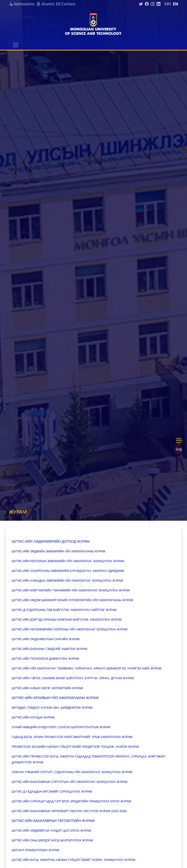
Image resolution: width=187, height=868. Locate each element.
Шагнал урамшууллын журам (36, 850)
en (176, 4)
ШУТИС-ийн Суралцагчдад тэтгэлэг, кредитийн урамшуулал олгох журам (71, 801)
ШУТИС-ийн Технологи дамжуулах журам (45, 659)
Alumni (45, 4)
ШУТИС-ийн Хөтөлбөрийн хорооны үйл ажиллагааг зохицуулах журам (70, 629)
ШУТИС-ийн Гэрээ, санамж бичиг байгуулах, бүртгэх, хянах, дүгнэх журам (73, 678)
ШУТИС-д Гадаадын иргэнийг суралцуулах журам (52, 792)
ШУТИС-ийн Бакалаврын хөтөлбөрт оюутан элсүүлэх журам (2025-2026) (70, 811)
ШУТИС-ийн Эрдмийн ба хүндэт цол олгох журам (51, 831)
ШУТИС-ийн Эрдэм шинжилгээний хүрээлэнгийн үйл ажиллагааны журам (72, 600)
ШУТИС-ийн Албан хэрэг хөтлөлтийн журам (47, 688)
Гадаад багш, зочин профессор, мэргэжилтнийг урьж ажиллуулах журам (72, 737)
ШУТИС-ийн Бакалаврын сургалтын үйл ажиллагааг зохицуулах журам (70, 782)
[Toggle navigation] (16, 45)
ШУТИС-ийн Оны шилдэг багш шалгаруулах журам (52, 840)
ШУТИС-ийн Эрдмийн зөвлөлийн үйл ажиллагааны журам (59, 551)
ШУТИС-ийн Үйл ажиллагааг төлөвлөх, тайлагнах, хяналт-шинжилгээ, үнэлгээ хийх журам (87, 668)
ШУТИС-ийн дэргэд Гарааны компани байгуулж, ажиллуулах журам (67, 620)
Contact (66, 4)
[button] (181, 445)
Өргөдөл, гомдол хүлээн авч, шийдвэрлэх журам (52, 708)
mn (168, 4)
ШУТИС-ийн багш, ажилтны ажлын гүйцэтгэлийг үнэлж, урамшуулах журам (74, 860)
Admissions (22, 4)
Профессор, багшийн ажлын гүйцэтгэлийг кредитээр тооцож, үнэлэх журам (75, 747)
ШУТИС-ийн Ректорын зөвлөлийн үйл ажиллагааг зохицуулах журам (68, 561)
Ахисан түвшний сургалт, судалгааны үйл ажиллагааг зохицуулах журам (72, 772)
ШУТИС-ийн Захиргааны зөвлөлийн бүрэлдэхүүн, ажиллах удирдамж (68, 571)
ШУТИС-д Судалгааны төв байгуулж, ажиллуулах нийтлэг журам (65, 610)
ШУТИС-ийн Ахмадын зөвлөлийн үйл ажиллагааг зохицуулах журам (68, 581)
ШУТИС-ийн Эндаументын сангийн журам (46, 639)
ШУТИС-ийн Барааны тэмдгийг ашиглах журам (50, 649)
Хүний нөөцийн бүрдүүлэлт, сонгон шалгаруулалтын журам (61, 727)
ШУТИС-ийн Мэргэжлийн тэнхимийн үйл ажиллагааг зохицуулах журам (71, 590)
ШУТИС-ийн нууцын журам (33, 718)
